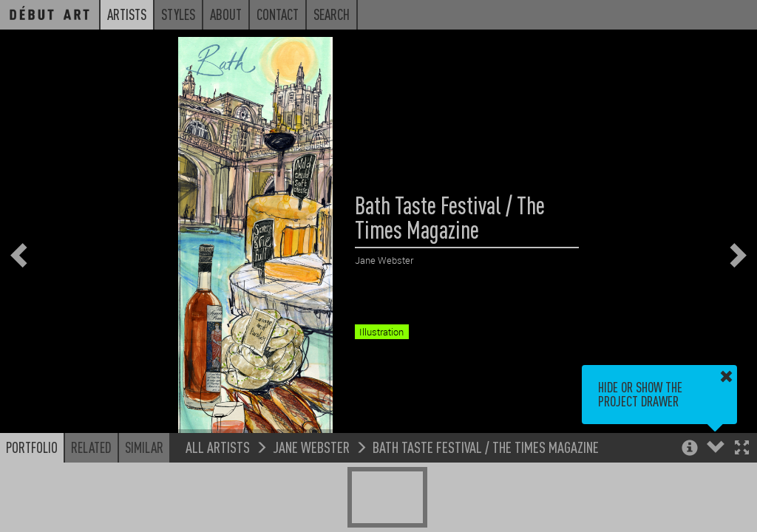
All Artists (218, 447)
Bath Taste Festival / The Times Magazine (486, 447)
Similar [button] (144, 447)
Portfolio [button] (32, 447)
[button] (742, 449)
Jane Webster (311, 447)
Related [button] (91, 447)
